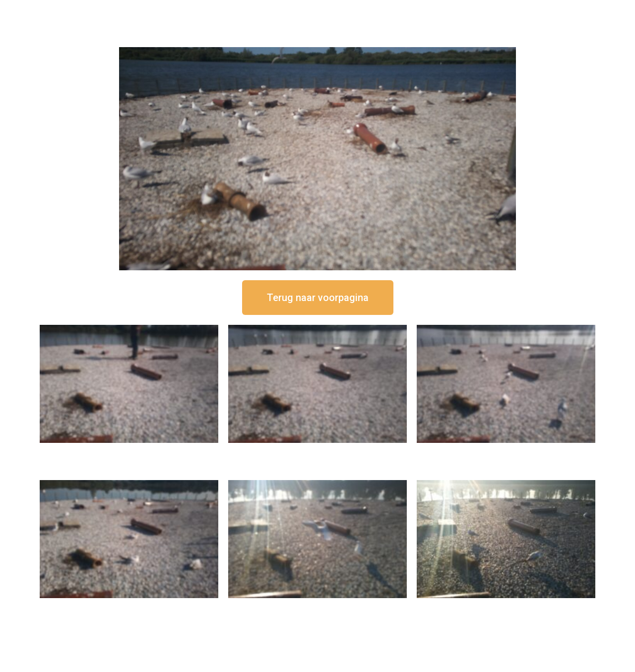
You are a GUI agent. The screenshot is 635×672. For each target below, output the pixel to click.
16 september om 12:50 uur (129, 451)
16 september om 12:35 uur (317, 451)
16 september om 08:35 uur (506, 606)
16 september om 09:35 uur (317, 606)
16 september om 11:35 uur (506, 451)
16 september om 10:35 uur (129, 606)
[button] (318, 298)
